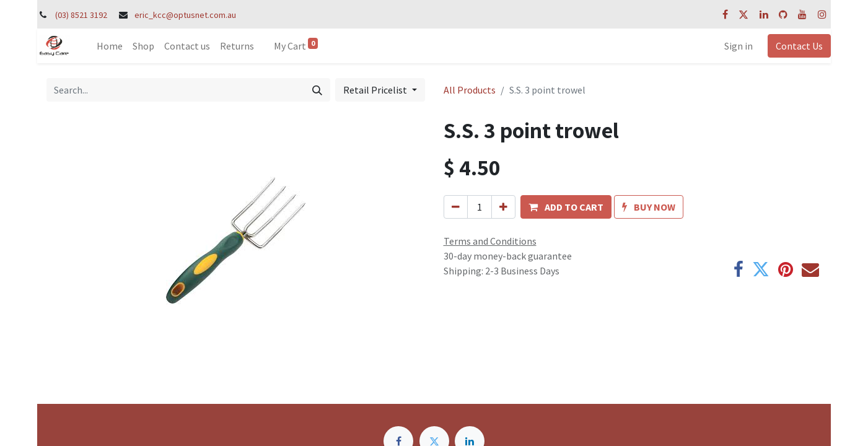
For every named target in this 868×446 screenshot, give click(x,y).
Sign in (739, 46)
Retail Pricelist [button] (376, 90)
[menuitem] (110, 46)
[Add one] (503, 207)
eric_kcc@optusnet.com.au (185, 15)
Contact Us (799, 46)
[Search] (317, 90)
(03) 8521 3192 (81, 15)
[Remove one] (456, 207)
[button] (566, 207)
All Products (470, 90)
